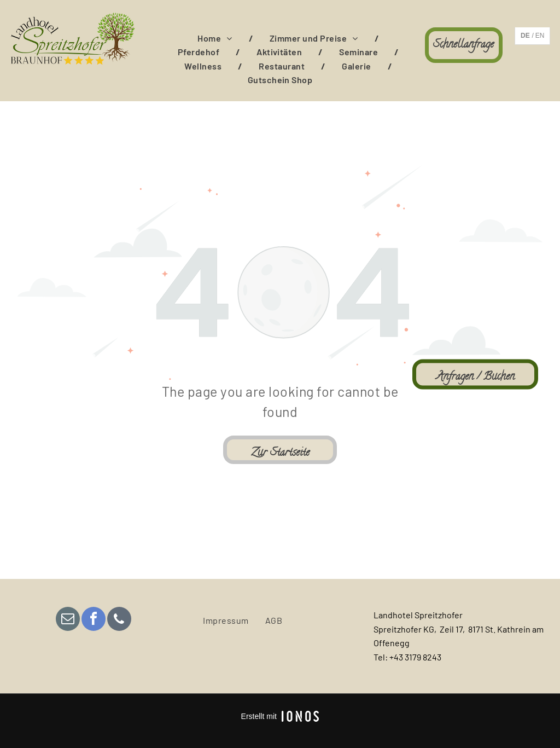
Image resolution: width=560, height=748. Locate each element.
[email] (68, 620)
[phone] (119, 620)
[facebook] (94, 620)
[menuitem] (217, 38)
